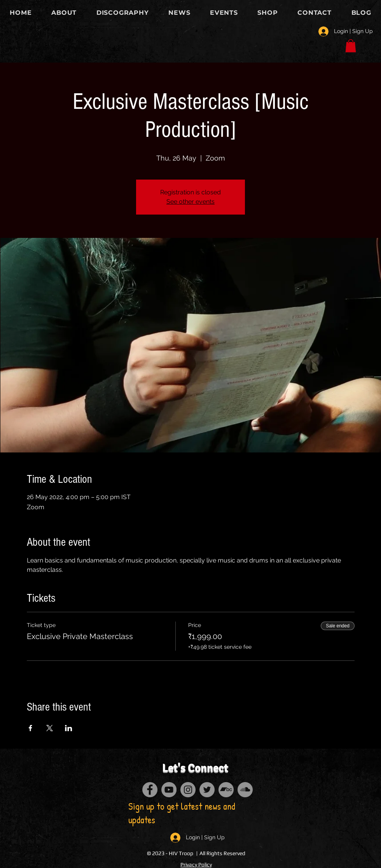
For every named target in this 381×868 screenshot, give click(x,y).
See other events (190, 202)
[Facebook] (150, 790)
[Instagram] (188, 790)
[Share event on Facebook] (31, 728)
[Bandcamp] (226, 790)
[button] (351, 46)
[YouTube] (169, 790)
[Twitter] (207, 790)
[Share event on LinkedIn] (69, 728)
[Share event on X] (50, 728)
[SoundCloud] (245, 790)
